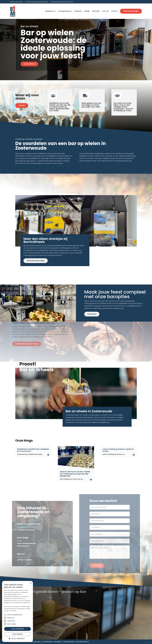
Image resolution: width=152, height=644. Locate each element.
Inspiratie (78, 11)
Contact (114, 11)
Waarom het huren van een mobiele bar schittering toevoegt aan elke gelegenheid (75, 474)
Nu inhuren (92, 314)
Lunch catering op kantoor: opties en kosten (118, 450)
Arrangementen (64, 11)
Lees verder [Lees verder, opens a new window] (13, 611)
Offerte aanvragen (131, 11)
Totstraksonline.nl (82, 642)
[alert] (18, 611)
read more (48, 455)
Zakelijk (87, 11)
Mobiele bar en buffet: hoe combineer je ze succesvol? (33, 450)
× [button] (31, 583)
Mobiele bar (50, 11)
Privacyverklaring (34, 642)
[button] (18, 639)
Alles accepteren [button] (18, 629)
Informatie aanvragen (36, 261)
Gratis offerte (29, 64)
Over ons (105, 11)
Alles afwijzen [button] (18, 634)
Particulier (96, 11)
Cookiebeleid (47, 642)
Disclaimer (58, 642)
